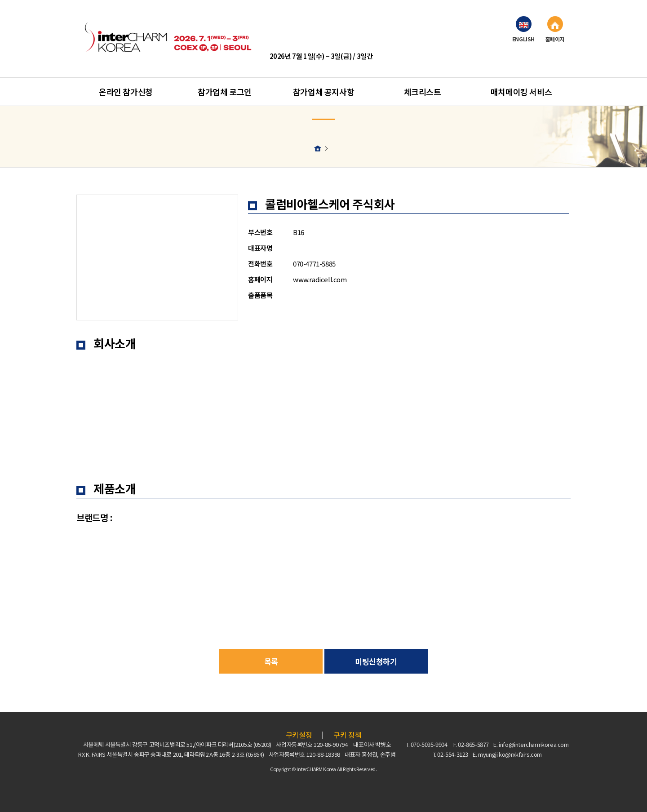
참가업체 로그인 (225, 92)
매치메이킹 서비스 (521, 92)
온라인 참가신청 (126, 92)
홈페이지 (555, 29)
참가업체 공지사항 (323, 92)
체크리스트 (423, 92)
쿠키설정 (299, 735)
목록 (271, 661)
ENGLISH (523, 29)
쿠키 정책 (347, 735)
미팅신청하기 (376, 661)
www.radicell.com (320, 279)
